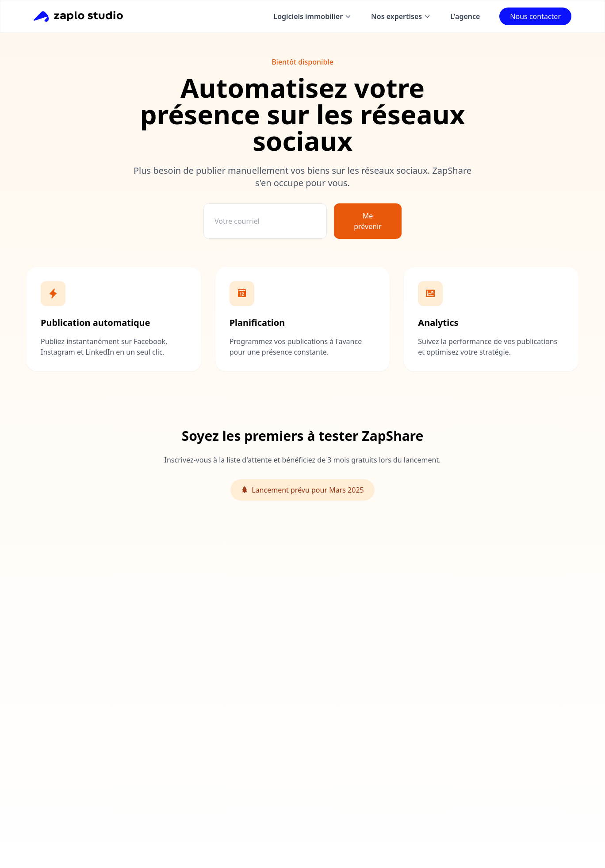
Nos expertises (401, 16)
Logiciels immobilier (312, 16)
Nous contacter (535, 16)
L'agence (465, 16)
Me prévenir (368, 221)
